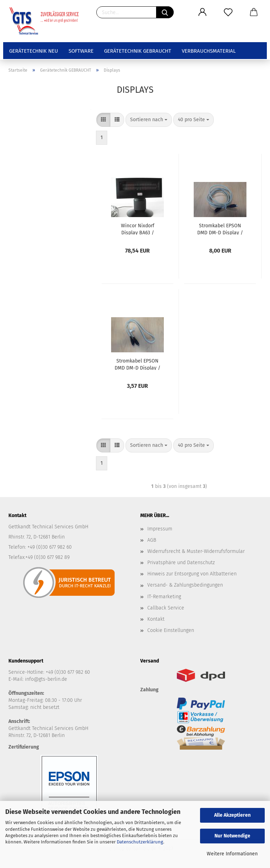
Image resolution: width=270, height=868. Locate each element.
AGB (152, 540)
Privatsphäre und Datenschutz (181, 563)
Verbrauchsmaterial (209, 51)
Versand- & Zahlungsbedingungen (185, 585)
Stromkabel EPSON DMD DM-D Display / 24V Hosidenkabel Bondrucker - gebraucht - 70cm (137, 364)
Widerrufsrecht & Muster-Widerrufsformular (196, 551)
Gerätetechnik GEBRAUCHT (138, 51)
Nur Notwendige (232, 836)
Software (81, 51)
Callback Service (166, 608)
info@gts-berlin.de (46, 679)
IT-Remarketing (164, 597)
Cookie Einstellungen (171, 630)
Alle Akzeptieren (232, 815)
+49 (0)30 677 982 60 (68, 672)
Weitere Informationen (232, 854)
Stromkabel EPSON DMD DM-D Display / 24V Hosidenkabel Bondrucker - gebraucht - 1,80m (220, 229)
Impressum (160, 529)
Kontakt (156, 619)
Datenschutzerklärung (140, 842)
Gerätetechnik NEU (34, 51)
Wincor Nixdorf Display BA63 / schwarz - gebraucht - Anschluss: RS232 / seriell (138, 229)
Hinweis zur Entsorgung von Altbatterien (192, 574)
